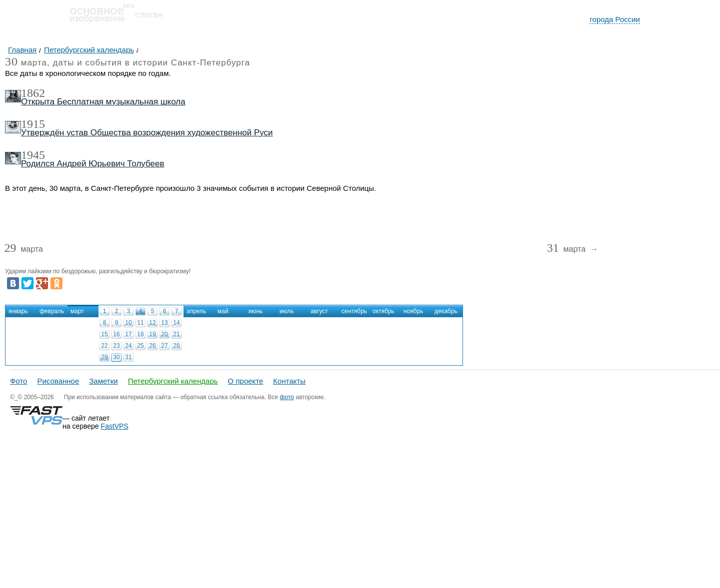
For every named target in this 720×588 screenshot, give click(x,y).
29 (104, 357)
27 (164, 346)
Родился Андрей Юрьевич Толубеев (93, 164)
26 (152, 346)
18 (140, 334)
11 (140, 323)
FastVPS (115, 426)
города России (615, 19)
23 (116, 346)
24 (128, 346)
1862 (33, 93)
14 (176, 323)
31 (128, 357)
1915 (33, 124)
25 (140, 346)
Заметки (103, 381)
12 (152, 323)
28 (176, 346)
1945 (33, 155)
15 (104, 334)
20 (164, 334)
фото (287, 397)
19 (152, 334)
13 (164, 323)
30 (116, 357)
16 (116, 334)
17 (128, 334)
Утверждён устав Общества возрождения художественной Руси (147, 133)
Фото (18, 381)
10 (128, 323)
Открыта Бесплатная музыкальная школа (103, 102)
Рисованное (58, 381)
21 (176, 334)
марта (23, 250)
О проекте (246, 381)
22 (104, 346)
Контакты (289, 381)
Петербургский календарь (173, 381)
